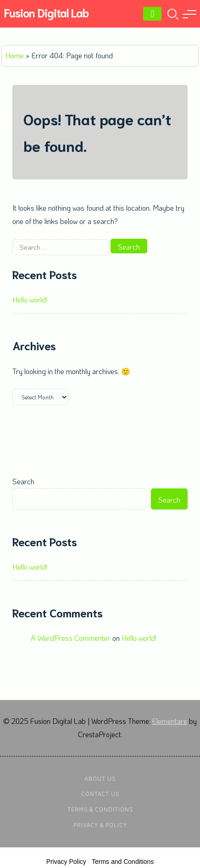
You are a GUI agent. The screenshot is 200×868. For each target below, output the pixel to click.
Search (23, 481)
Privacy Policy (66, 862)
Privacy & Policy (100, 825)
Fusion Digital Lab (46, 12)
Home (15, 55)
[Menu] (152, 14)
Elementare (170, 721)
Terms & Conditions (100, 809)
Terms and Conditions (123, 862)
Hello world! (30, 300)
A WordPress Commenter (71, 638)
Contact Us (100, 794)
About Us (100, 778)
